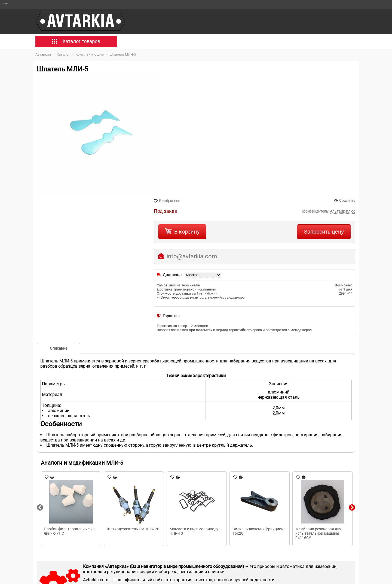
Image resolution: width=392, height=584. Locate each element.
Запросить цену (324, 232)
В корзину (187, 232)
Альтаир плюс (343, 211)
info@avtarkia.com (192, 256)
